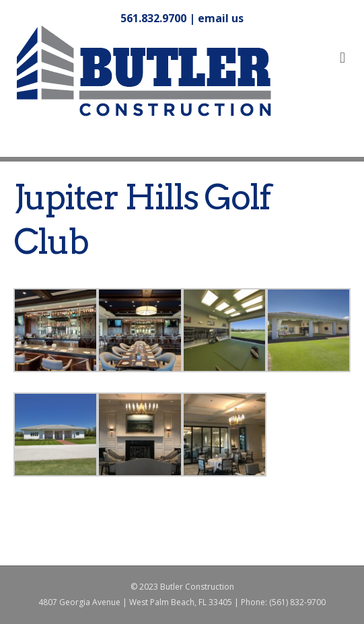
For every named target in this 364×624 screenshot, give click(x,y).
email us (221, 18)
